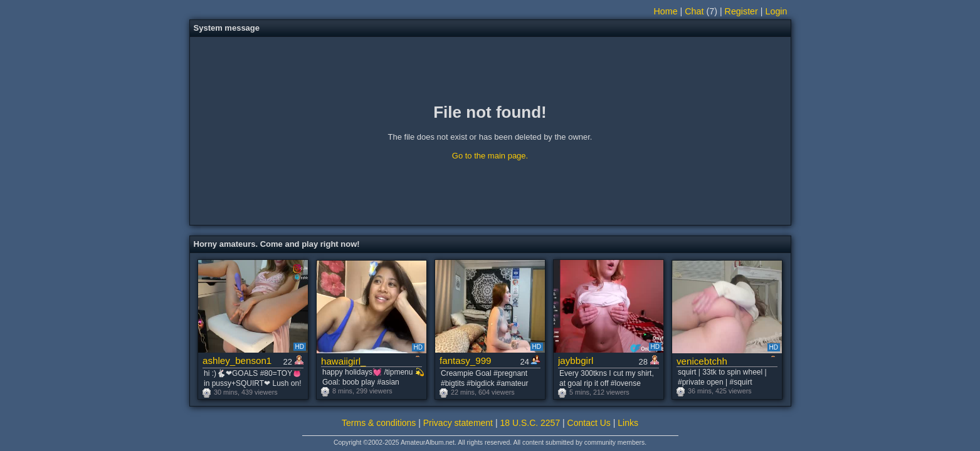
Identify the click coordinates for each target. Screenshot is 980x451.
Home (665, 11)
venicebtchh (702, 361)
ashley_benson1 (237, 360)
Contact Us (589, 423)
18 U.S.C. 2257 (530, 423)
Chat (694, 11)
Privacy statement (458, 423)
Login (777, 11)
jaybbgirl (576, 360)
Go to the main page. (490, 156)
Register (741, 11)
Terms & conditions (379, 423)
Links (628, 423)
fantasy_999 (466, 360)
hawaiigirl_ (344, 361)
